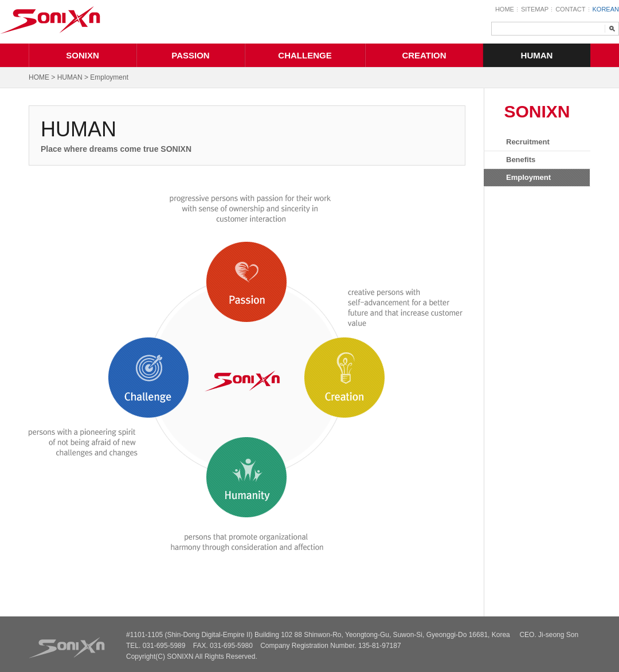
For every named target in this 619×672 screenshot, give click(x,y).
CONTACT (570, 9)
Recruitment (528, 142)
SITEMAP (535, 9)
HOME (505, 9)
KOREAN (606, 9)
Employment (528, 177)
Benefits (521, 160)
